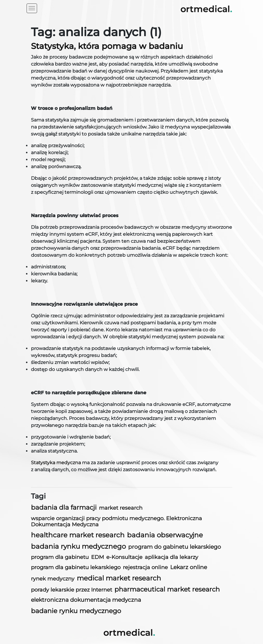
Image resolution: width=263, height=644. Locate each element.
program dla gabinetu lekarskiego (76, 567)
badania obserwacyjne (165, 535)
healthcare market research (78, 535)
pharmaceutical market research (167, 589)
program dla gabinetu (60, 557)
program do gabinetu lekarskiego (175, 547)
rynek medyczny (53, 579)
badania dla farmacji (64, 507)
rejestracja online (145, 567)
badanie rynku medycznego (76, 611)
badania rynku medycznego (78, 546)
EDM (97, 557)
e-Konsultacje (124, 557)
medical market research (119, 578)
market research (121, 508)
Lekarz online (189, 567)
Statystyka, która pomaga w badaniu (107, 46)
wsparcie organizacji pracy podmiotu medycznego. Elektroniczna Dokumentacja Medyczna (116, 521)
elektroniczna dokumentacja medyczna (86, 600)
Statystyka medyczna (56, 463)
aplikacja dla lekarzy (171, 557)
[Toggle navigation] (32, 8)
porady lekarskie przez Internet (72, 590)
